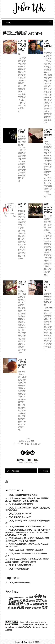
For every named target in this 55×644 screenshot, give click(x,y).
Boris (18, 597)
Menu (8, 23)
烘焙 (42, 604)
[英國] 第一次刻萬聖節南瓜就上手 (22, 363)
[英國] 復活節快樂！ (22, 284)
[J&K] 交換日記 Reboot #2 (20, 514)
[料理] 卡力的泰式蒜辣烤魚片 (21, 565)
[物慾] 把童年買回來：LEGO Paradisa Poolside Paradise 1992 (27, 545)
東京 (31, 605)
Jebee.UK (19, 642)
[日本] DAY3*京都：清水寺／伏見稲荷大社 (27, 526)
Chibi (22, 597)
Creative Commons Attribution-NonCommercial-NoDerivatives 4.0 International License (26, 627)
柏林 (36, 604)
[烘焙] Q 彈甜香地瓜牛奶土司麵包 (23, 495)
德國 (34, 601)
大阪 (30, 601)
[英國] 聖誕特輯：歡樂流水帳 (48, 133)
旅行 (19, 604)
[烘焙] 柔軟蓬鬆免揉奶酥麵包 (21, 504)
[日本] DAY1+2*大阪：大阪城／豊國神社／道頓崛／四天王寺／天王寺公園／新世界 (27, 539)
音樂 (44, 607)
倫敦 (19, 601)
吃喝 (25, 601)
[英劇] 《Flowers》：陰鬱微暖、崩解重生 (26, 550)
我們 (38, 601)
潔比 (28, 439)
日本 (26, 604)
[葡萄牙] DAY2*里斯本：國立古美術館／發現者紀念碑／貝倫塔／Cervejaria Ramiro (27, 561)
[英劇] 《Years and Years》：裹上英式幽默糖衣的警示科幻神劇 (28, 509)
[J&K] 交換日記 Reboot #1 (20, 517)
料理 (12, 604)
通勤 (38, 608)
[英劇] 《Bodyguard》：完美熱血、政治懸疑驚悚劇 (27, 522)
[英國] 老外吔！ (22, 206)
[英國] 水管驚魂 (22, 131)
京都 (15, 601)
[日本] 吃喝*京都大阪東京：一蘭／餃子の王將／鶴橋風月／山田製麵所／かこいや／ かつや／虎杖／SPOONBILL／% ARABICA (27, 532)
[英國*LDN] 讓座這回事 (48, 45)
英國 (20, 607)
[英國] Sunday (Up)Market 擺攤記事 (48, 208)
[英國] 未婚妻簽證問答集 (19, 582)
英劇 (13, 608)
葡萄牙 (28, 608)
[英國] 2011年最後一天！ (47, 286)
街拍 (34, 608)
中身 (31, 597)
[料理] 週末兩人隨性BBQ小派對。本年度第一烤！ (22, 47)
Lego (26, 597)
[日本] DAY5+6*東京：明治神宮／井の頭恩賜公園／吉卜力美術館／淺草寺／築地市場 (27, 500)
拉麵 (44, 601)
